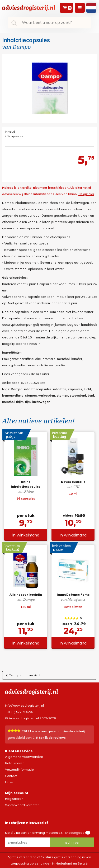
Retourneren (15, 763)
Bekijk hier (86, 194)
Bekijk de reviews (52, 738)
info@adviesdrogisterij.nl (24, 705)
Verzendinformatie (19, 769)
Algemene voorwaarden (24, 757)
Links (9, 782)
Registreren (14, 799)
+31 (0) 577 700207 (19, 712)
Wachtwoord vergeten (22, 805)
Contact (11, 776)
